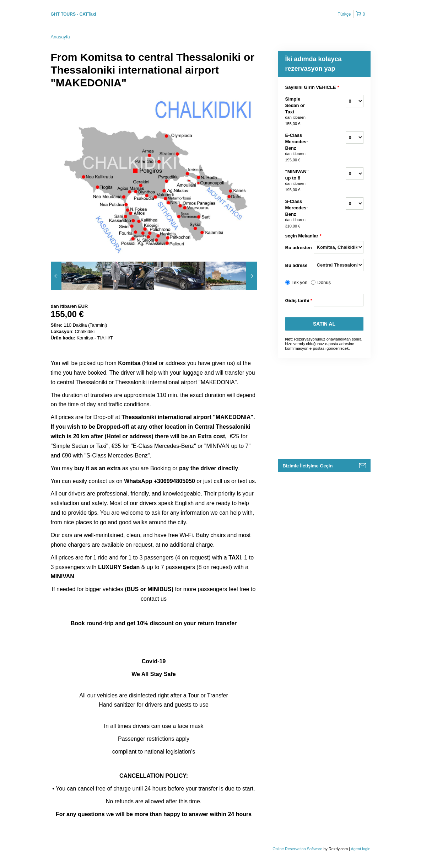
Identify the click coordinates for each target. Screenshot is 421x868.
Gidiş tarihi (299, 301)
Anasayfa (60, 37)
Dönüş (324, 282)
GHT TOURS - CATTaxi (74, 14)
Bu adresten (299, 248)
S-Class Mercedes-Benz (299, 214)
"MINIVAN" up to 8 (299, 181)
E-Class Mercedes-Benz (299, 148)
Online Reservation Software (297, 849)
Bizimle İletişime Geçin (308, 466)
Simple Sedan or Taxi (299, 112)
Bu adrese (296, 265)
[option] (77, 276)
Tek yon (300, 282)
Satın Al (324, 324)
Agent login (360, 849)
